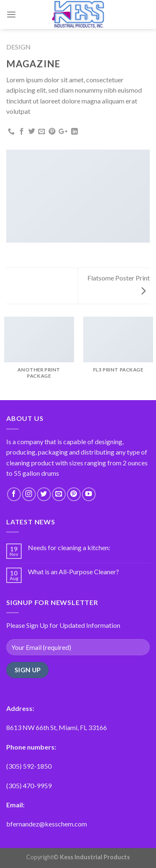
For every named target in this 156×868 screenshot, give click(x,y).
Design (19, 47)
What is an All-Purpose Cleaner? (73, 572)
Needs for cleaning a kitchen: (69, 547)
